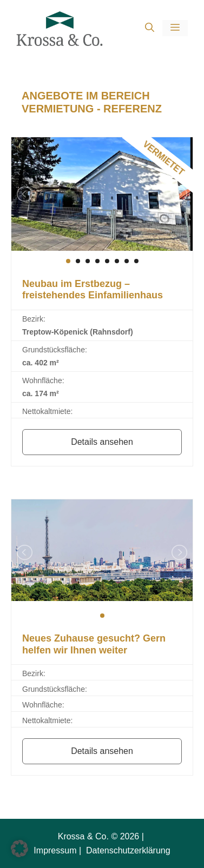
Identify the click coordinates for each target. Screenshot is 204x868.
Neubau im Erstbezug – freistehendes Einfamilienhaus (93, 290)
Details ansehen (102, 442)
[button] (150, 28)
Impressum (55, 850)
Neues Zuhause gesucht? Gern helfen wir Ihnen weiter (94, 644)
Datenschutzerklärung (127, 850)
